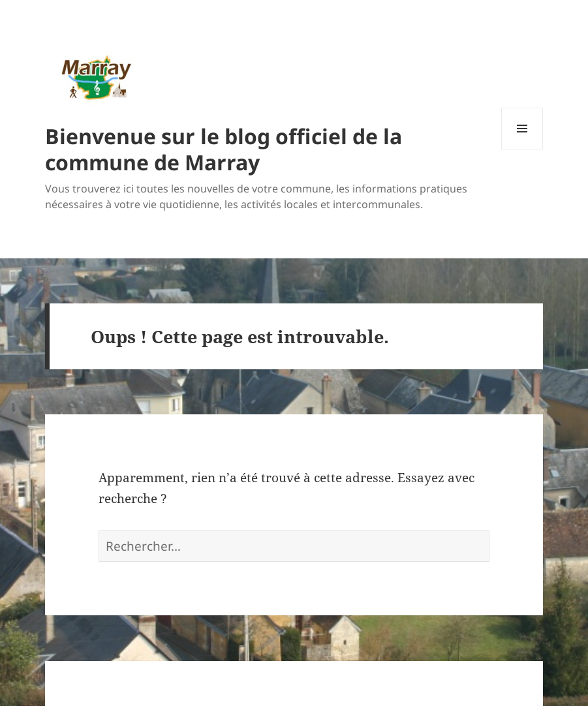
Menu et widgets (522, 149)
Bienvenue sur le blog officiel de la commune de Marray (224, 149)
